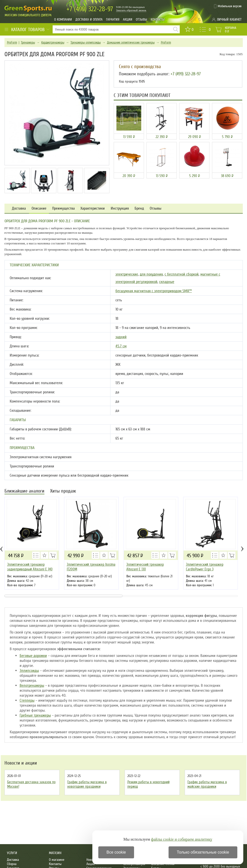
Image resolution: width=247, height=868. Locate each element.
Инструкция (120, 208)
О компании (63, 20)
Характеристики (93, 208)
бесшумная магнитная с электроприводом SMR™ (154, 291)
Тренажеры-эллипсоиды (86, 43)
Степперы (27, 700)
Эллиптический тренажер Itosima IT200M (91, 567)
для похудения (151, 274)
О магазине (57, 860)
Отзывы (141, 20)
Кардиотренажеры (53, 43)
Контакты (158, 20)
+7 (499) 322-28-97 (186, 74)
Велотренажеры (32, 685)
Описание (39, 208)
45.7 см (121, 346)
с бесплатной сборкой (182, 274)
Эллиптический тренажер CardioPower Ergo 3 (205, 567)
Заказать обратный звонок (131, 10)
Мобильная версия (230, 6)
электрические (127, 274)
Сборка (12, 864)
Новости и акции (21, 763)
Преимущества (63, 208)
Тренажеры (28, 43)
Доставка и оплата (89, 20)
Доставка (19, 208)
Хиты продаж (63, 491)
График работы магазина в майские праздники (207, 784)
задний (121, 337)
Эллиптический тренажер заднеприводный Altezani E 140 (30, 567)
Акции (128, 20)
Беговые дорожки (33, 656)
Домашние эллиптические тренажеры (131, 43)
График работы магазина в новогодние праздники (87, 784)
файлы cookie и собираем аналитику (182, 839)
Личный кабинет (229, 20)
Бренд (139, 208)
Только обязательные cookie (203, 852)
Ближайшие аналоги (24, 491)
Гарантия (113, 20)
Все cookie (116, 852)
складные (167, 282)
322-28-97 (90, 9)
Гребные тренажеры (35, 715)
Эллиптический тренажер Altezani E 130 (145, 567)
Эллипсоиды (29, 671)
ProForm (12, 43)
